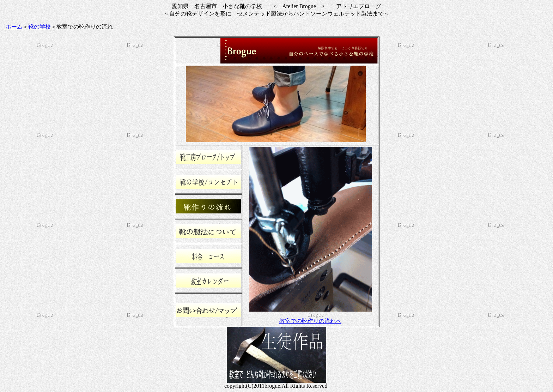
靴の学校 (39, 27)
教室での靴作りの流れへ (310, 321)
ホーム (13, 27)
